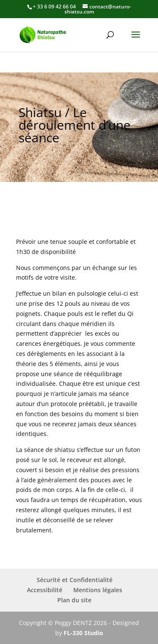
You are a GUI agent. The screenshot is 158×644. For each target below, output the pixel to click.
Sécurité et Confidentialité (75, 580)
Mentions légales (98, 590)
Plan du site (74, 600)
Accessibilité (45, 590)
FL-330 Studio (83, 633)
